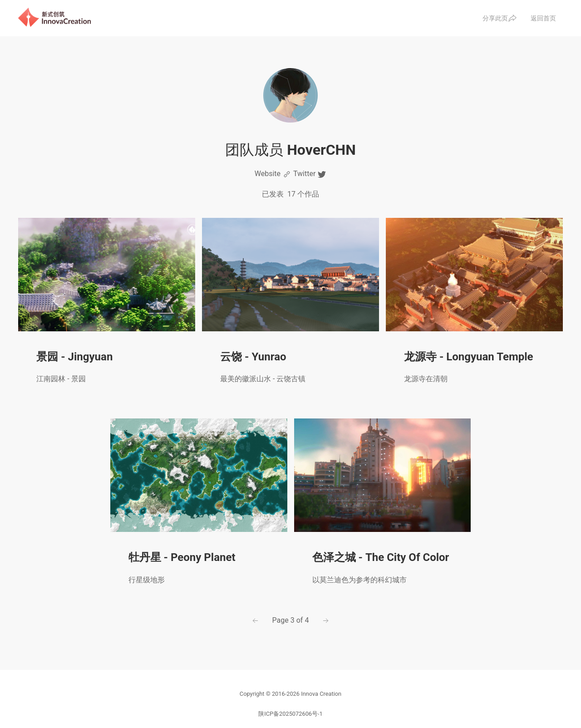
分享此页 (500, 18)
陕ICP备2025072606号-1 (290, 714)
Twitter (310, 174)
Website (273, 174)
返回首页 (543, 18)
